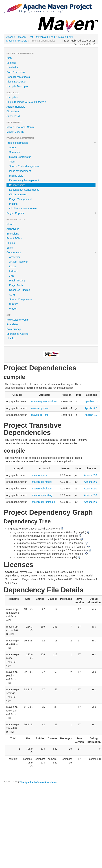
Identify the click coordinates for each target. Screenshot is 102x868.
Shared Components (21, 299)
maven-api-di (39, 475)
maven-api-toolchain (44, 502)
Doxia (12, 266)
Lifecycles (12, 97)
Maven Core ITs (15, 132)
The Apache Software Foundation (38, 782)
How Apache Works (18, 320)
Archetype (15, 257)
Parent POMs (14, 238)
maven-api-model (42, 482)
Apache (11, 37)
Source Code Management (24, 166)
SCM (12, 295)
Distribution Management (23, 209)
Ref (31, 37)
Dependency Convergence (24, 190)
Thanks (11, 338)
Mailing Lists (16, 176)
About (13, 147)
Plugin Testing (17, 281)
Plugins (13, 204)
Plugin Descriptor (16, 82)
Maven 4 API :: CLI (17, 41)
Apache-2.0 (91, 402)
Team (12, 162)
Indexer (13, 271)
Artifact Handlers (16, 107)
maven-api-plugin (42, 489)
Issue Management (20, 171)
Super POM (13, 116)
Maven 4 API (65, 37)
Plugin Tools (16, 285)
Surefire (14, 304)
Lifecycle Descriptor (18, 86)
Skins (10, 248)
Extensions (13, 234)
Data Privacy (14, 329)
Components (52, 252)
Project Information (52, 143)
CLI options (13, 111)
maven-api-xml (40, 415)
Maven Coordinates (20, 157)
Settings (11, 63)
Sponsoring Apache (17, 334)
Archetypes (13, 229)
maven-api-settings (43, 495)
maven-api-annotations (44, 402)
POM (9, 58)
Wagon (13, 309)
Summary (15, 152)
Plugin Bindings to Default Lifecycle (26, 102)
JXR (12, 276)
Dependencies (17, 185)
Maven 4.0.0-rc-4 (46, 37)
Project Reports (52, 213)
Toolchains (12, 68)
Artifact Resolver (19, 262)
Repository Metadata (18, 77)
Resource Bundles (19, 290)
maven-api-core (40, 408)
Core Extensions (16, 72)
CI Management (18, 194)
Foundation (13, 324)
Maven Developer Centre (21, 127)
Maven (22, 37)
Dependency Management (24, 180)
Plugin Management (20, 199)
